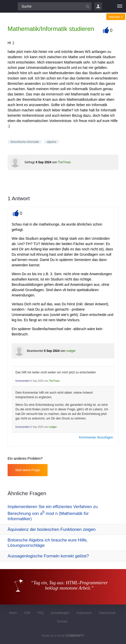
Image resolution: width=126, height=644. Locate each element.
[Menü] (120, 6)
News (13, 613)
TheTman (64, 162)
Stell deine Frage (28, 470)
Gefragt (30, 162)
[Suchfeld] (55, 6)
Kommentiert (23, 381)
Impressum (84, 613)
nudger (71, 351)
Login (98, 6)
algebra (51, 142)
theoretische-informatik (25, 142)
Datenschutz (107, 613)
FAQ (40, 613)
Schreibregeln (60, 613)
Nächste (116, 17)
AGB (27, 613)
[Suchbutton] (88, 6)
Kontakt (62, 621)
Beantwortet (35, 351)
